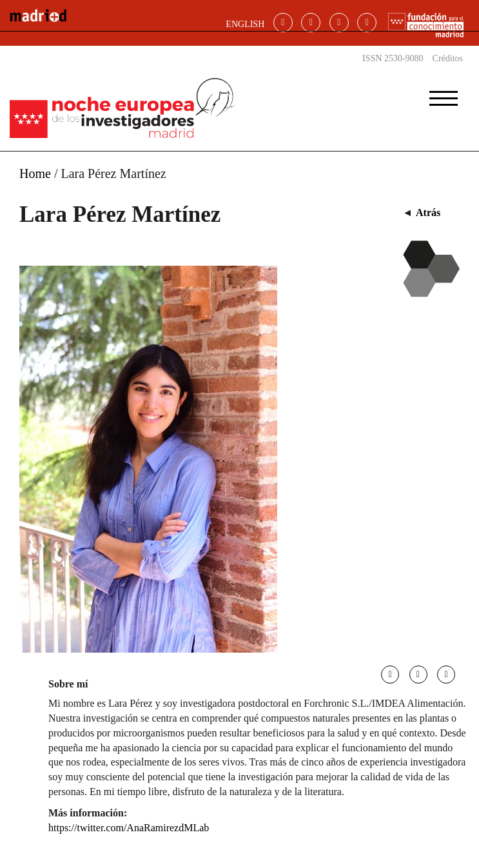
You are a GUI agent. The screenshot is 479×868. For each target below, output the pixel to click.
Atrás (428, 212)
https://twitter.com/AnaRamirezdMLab (129, 828)
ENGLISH (245, 24)
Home (35, 173)
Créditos (448, 58)
